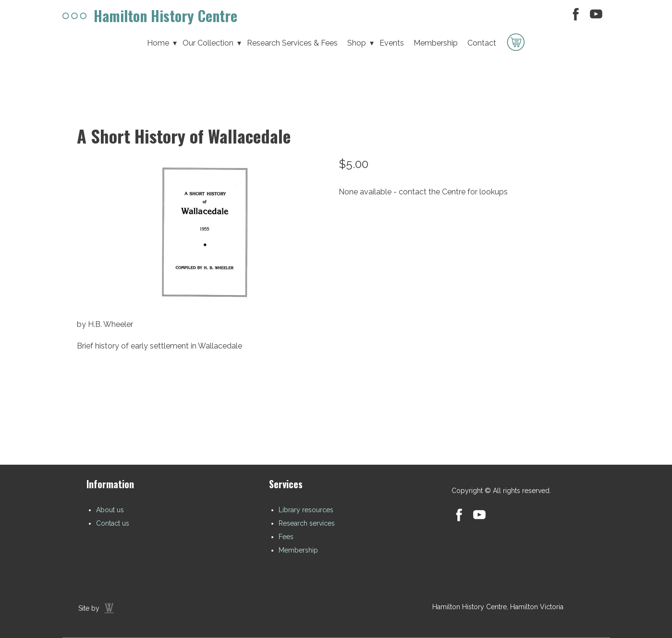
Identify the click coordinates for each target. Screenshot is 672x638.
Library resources (306, 510)
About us (110, 510)
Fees (286, 537)
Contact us (113, 523)
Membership (298, 550)
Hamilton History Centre (165, 16)
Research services (307, 523)
